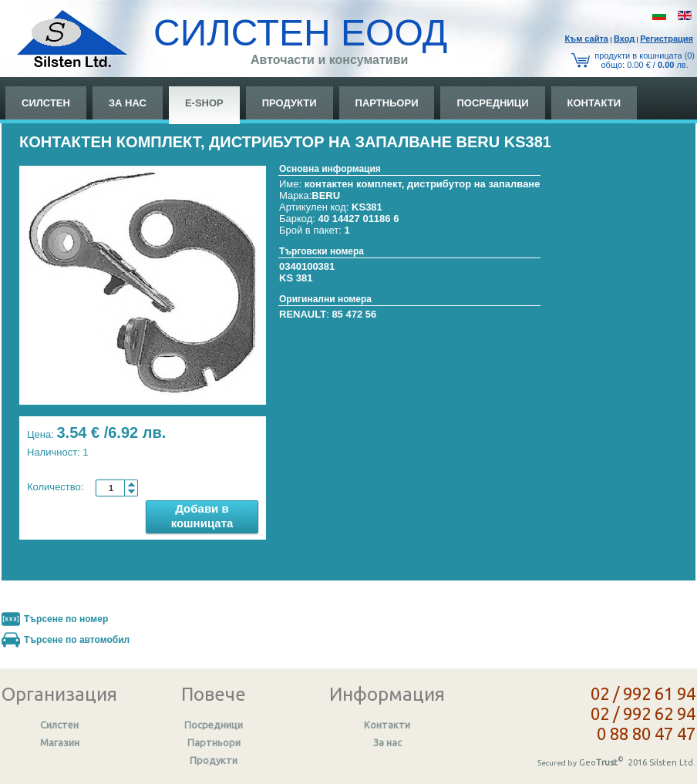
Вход (624, 39)
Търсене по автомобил (77, 640)
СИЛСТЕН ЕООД (300, 33)
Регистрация (667, 39)
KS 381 (296, 278)
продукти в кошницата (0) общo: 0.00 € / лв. (645, 60)
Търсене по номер (66, 619)
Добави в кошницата (202, 516)
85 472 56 (354, 314)
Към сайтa (586, 39)
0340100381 (307, 266)
